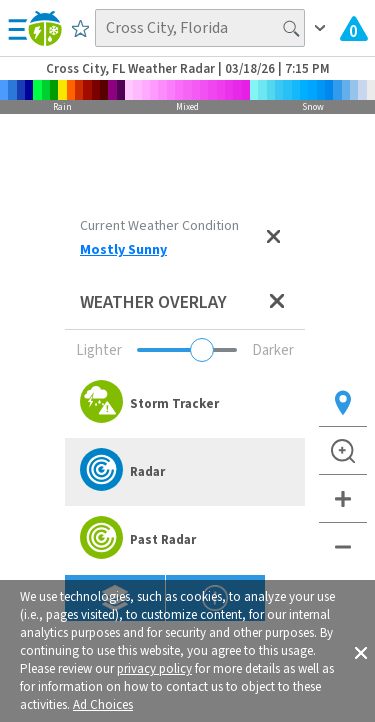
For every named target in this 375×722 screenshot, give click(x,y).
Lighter (99, 350)
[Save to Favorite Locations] (80, 28)
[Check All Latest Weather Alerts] (354, 28)
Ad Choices (103, 705)
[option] (185, 404)
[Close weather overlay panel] (277, 302)
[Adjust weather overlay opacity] (187, 350)
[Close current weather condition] (273, 238)
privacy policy (154, 669)
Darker (273, 350)
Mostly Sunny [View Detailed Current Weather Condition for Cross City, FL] (123, 250)
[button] (361, 651)
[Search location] (200, 28)
